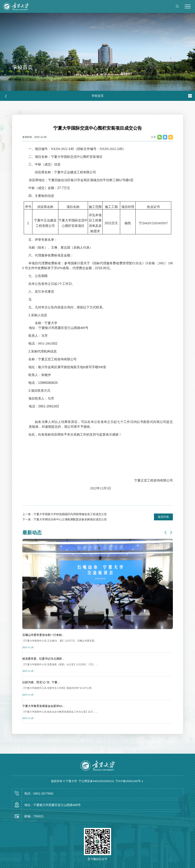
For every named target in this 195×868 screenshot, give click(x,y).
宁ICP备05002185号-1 (129, 781)
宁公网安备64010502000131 (96, 781)
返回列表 (163, 517)
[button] (166, 533)
